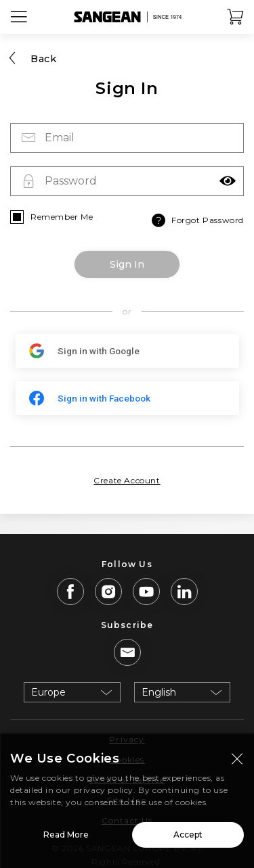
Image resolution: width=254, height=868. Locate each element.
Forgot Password (196, 220)
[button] (228, 181)
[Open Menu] (19, 17)
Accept (188, 839)
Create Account (127, 480)
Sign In (127, 264)
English (159, 692)
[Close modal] (237, 763)
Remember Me (62, 217)
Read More (66, 839)
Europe (48, 692)
